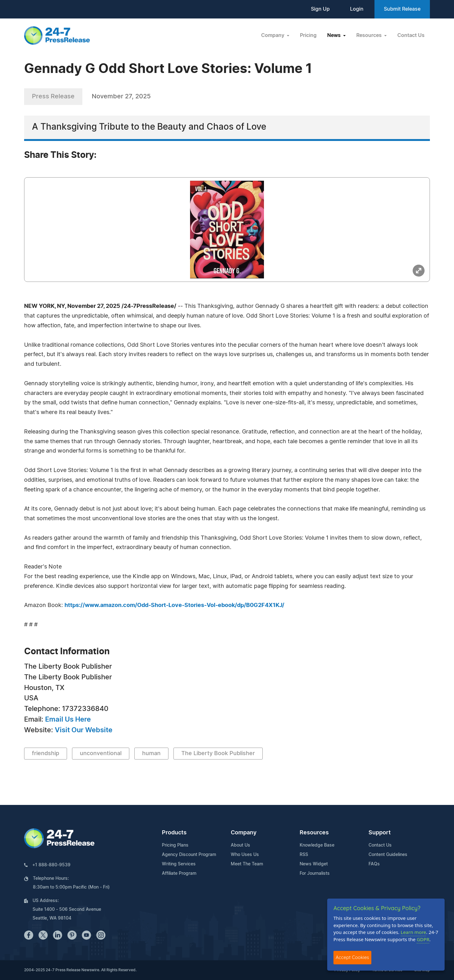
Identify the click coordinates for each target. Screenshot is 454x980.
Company (244, 833)
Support (380, 833)
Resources (314, 833)
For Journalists (315, 874)
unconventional (101, 754)
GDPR (423, 939)
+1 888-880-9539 (51, 865)
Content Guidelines (388, 855)
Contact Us (411, 35)
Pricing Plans (175, 845)
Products (174, 833)
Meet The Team (247, 864)
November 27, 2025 (121, 96)
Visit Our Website (84, 730)
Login (357, 9)
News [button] (335, 35)
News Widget (314, 864)
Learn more (414, 932)
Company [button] (273, 35)
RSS (304, 855)
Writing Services (179, 864)
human (151, 754)
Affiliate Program (179, 874)
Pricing (308, 35)
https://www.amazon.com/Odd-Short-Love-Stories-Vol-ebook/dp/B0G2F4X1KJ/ (174, 605)
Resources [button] (370, 35)
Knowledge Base (317, 845)
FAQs (374, 864)
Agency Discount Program (189, 855)
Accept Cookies (352, 957)
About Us (240, 845)
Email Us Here (68, 719)
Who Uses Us (245, 855)
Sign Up (320, 9)
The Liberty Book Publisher (218, 754)
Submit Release (402, 9)
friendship (46, 754)
